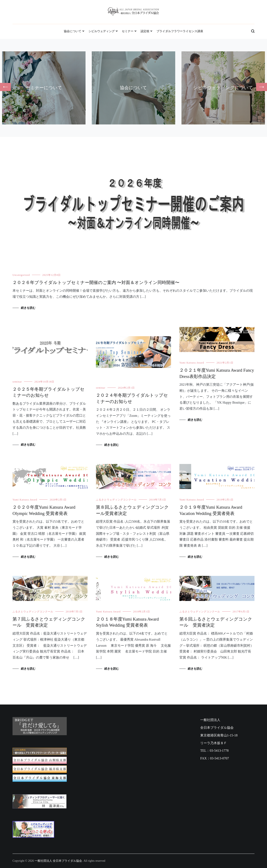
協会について (73, 31)
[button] (5, 87)
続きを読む (28, 308)
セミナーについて (44, 88)
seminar (17, 382)
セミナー (128, 31)
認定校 (145, 31)
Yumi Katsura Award (192, 363)
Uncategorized (21, 275)
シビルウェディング (102, 31)
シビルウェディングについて (223, 88)
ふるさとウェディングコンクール (116, 500)
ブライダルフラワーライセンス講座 (180, 31)
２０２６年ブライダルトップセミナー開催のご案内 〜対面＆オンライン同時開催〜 (96, 283)
